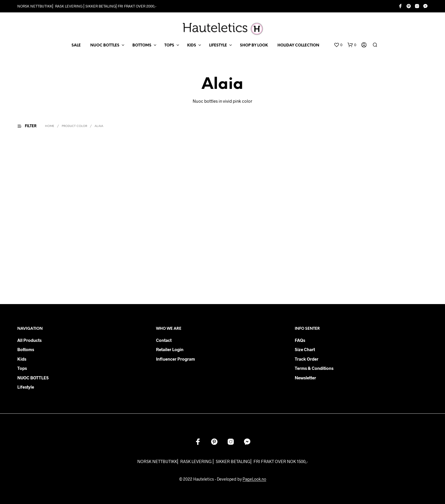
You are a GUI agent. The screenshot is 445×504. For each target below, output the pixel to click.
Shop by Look (254, 45)
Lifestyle (26, 387)
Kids (22, 359)
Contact (164, 340)
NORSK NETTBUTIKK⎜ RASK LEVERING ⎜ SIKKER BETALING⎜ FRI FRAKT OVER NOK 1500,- (223, 461)
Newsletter (305, 378)
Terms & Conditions (314, 368)
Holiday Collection (298, 45)
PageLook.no (254, 479)
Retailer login (170, 349)
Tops (22, 368)
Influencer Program (175, 359)
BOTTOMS (142, 45)
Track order (307, 359)
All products (29, 340)
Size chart (305, 349)
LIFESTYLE (218, 45)
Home (50, 126)
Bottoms (26, 349)
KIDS (192, 45)
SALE (76, 45)
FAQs (300, 340)
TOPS (169, 45)
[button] (338, 45)
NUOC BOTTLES (105, 45)
